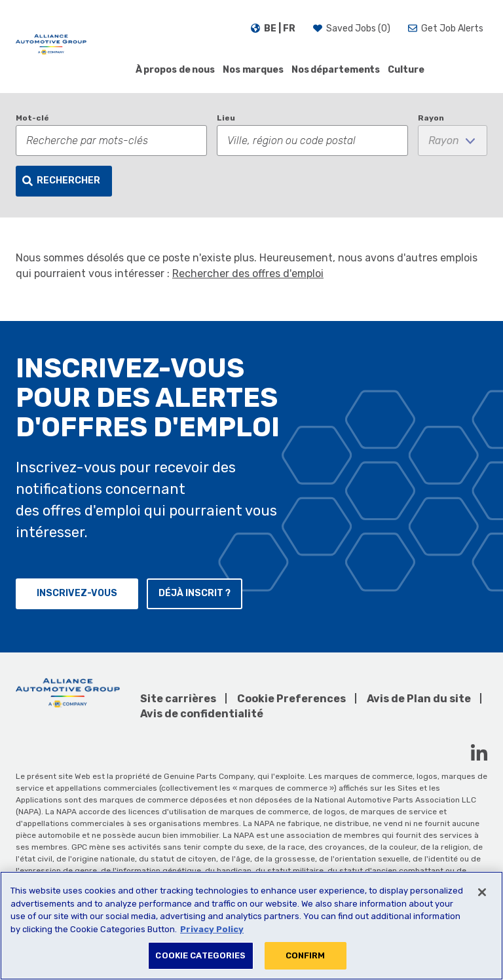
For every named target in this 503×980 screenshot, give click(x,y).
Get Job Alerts (452, 28)
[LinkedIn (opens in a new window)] (479, 752)
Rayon (431, 118)
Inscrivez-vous (77, 593)
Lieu (226, 118)
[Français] (273, 29)
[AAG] (51, 46)
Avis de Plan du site (419, 699)
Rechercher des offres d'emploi (248, 273)
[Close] (482, 892)
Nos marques (253, 70)
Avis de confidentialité (202, 714)
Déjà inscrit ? (195, 593)
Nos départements (336, 70)
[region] (251, 926)
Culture (406, 70)
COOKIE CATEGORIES (200, 955)
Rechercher (68, 180)
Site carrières (178, 699)
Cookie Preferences (291, 699)
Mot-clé (32, 118)
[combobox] (312, 141)
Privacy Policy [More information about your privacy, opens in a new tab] (212, 929)
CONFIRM (306, 955)
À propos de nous (175, 70)
